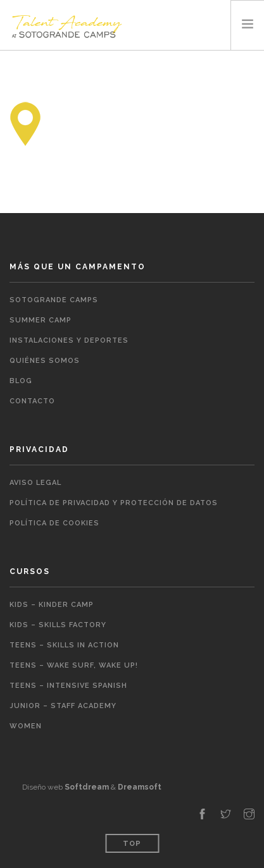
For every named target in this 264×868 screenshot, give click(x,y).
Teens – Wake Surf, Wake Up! (74, 665)
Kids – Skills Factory (58, 625)
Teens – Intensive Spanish (68, 686)
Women (26, 726)
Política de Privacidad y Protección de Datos (114, 503)
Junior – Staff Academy (63, 706)
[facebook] (202, 815)
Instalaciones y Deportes (69, 340)
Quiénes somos (45, 361)
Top (132, 844)
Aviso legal (35, 483)
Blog (21, 381)
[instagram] (249, 815)
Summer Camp (41, 320)
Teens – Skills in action (64, 645)
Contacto (32, 401)
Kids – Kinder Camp (52, 605)
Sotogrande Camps (54, 300)
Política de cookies (54, 523)
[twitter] (226, 815)
